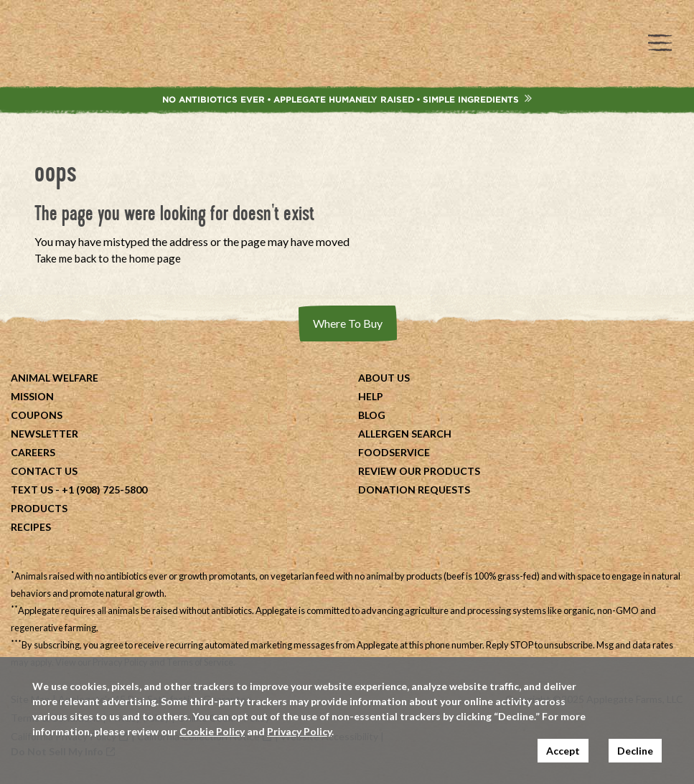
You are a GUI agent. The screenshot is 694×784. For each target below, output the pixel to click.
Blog (372, 415)
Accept (563, 751)
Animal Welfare (55, 378)
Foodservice (394, 452)
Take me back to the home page (108, 258)
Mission (32, 396)
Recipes (31, 527)
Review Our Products (419, 471)
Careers (33, 452)
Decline (635, 751)
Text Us (32, 490)
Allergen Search (405, 434)
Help (371, 396)
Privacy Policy (299, 731)
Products (39, 508)
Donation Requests (414, 490)
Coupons (37, 415)
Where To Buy (348, 323)
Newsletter (44, 434)
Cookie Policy (212, 731)
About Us (384, 378)
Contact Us (44, 471)
